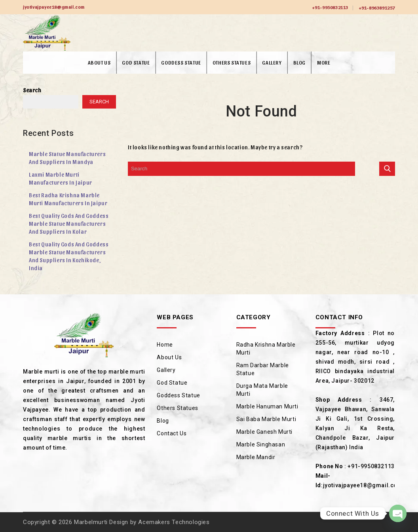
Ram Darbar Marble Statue (263, 369)
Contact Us (172, 433)
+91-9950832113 (330, 7)
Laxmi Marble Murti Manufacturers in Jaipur (61, 178)
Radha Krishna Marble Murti (266, 349)
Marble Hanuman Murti (267, 406)
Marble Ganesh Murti (264, 432)
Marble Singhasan (261, 444)
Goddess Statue (181, 62)
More (324, 62)
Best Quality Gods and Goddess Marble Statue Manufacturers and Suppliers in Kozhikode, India (69, 256)
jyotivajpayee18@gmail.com (363, 485)
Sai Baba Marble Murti (266, 419)
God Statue (136, 62)
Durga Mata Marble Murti (262, 390)
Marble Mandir (256, 457)
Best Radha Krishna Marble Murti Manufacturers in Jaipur (68, 199)
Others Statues (232, 62)
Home (165, 345)
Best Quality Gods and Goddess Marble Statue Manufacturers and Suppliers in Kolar (69, 224)
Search (32, 90)
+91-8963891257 (377, 8)
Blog (299, 62)
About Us (99, 62)
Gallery (272, 62)
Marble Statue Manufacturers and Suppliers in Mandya (67, 158)
